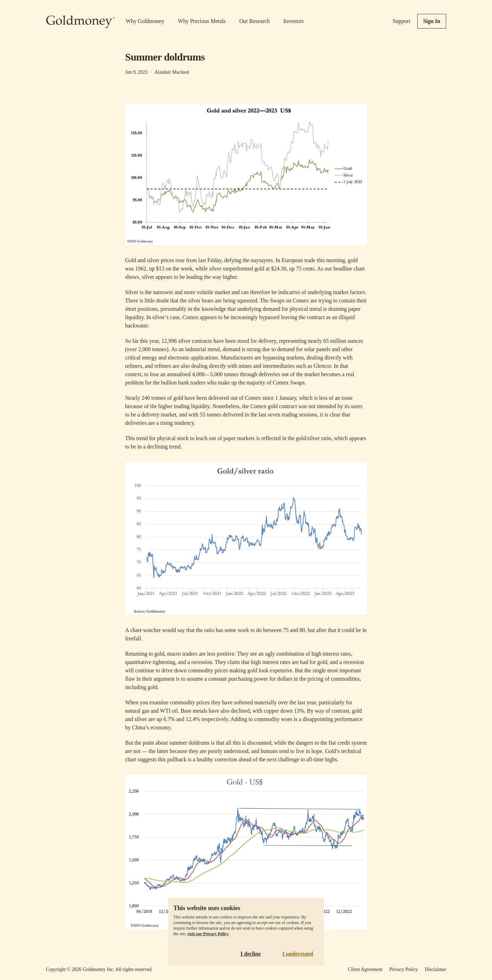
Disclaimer (436, 969)
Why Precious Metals (202, 21)
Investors (293, 21)
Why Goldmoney (145, 21)
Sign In (432, 21)
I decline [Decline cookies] (251, 954)
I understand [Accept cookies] (298, 954)
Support (401, 21)
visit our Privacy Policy (208, 934)
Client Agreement (365, 969)
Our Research (255, 21)
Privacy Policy (404, 969)
